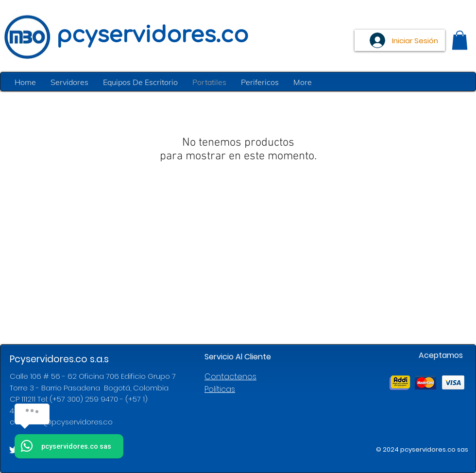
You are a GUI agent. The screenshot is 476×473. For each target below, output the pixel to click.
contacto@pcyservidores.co (61, 422)
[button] (460, 40)
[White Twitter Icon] (14, 450)
